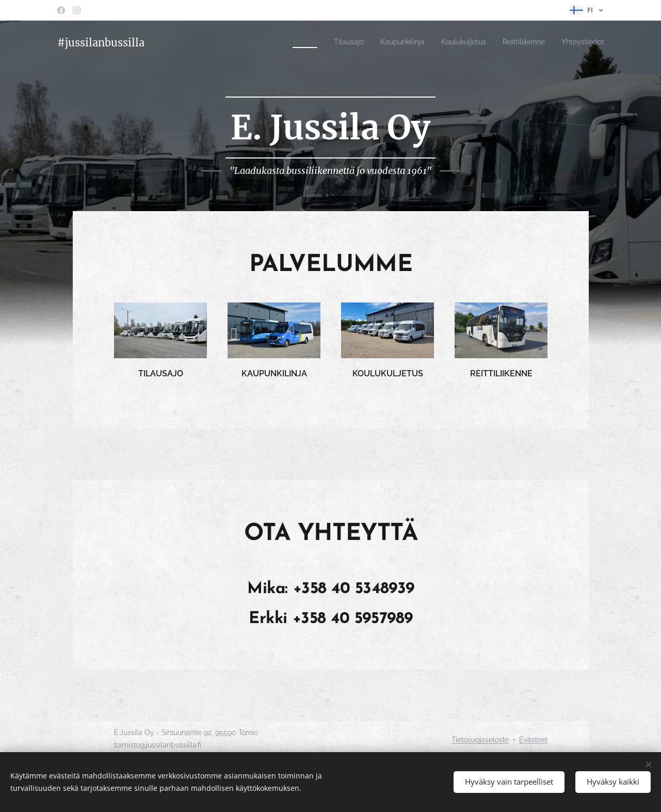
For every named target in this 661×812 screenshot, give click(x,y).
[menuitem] (279, 42)
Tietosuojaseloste (480, 740)
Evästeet (533, 740)
